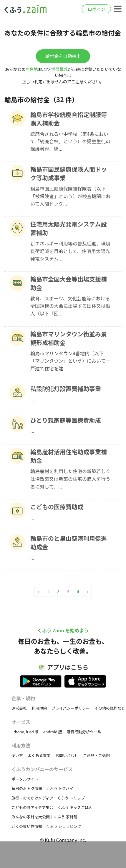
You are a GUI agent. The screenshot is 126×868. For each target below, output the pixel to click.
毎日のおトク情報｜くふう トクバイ (42, 788)
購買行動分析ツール (84, 732)
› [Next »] (87, 591)
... (32, 399)
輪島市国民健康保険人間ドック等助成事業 (69, 173)
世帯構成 (59, 69)
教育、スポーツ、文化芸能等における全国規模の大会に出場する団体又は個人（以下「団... (70, 306)
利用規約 (39, 708)
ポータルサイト (25, 779)
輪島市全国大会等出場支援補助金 (69, 283)
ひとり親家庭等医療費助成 (66, 420)
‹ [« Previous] (39, 591)
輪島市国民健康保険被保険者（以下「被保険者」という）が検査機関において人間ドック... (70, 196)
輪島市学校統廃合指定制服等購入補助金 (69, 119)
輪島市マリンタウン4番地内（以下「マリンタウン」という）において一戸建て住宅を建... (70, 361)
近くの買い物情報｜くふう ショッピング (46, 826)
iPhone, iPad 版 (25, 732)
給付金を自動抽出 (63, 56)
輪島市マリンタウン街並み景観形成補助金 (69, 338)
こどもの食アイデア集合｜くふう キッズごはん (52, 807)
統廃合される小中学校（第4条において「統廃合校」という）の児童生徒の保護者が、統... (70, 141)
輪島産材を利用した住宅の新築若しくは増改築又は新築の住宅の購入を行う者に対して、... (70, 479)
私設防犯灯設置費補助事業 (66, 389)
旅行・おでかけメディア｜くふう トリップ (48, 798)
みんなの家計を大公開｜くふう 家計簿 (44, 817)
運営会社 (19, 708)
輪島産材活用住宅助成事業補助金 (69, 456)
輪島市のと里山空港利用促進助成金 (69, 543)
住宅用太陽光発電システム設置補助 (68, 228)
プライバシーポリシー (71, 708)
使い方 (17, 755)
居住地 (32, 69)
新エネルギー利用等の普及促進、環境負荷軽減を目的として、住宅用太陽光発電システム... (70, 251)
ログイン (96, 9)
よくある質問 (39, 755)
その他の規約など (110, 708)
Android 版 (53, 732)
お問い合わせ (67, 755)
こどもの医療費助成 (57, 507)
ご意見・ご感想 (96, 755)
